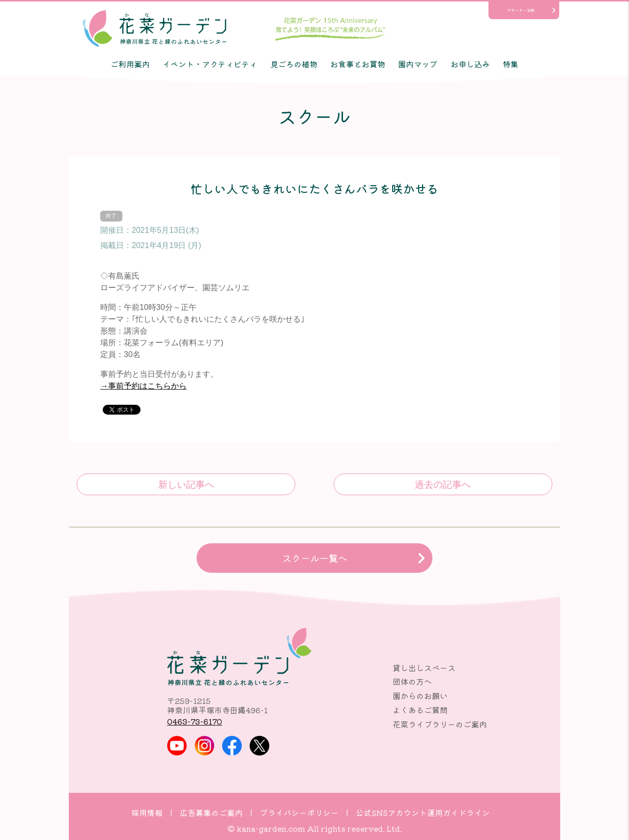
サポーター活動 (521, 10)
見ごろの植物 (294, 64)
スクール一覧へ (315, 558)
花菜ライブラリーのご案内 (440, 724)
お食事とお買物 (358, 64)
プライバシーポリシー (299, 812)
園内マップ (418, 64)
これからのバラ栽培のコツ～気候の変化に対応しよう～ (443, 484)
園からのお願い (420, 696)
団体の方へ (412, 681)
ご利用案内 (130, 64)
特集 (511, 64)
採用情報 (147, 812)
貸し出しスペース (424, 668)
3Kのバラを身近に (186, 484)
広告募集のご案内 (211, 812)
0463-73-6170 (195, 721)
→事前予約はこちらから (143, 386)
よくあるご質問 (420, 710)
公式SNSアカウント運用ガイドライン (423, 812)
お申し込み (470, 64)
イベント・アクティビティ (210, 64)
